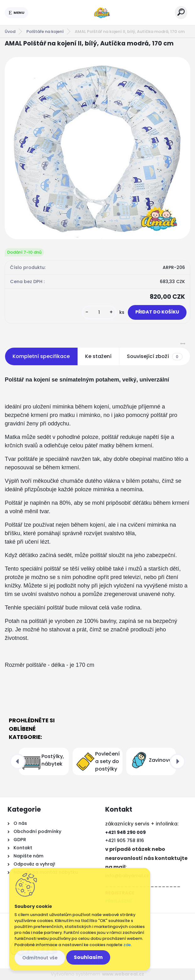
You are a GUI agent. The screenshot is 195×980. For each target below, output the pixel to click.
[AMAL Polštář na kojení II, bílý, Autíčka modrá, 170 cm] (97, 148)
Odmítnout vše (40, 958)
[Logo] (102, 13)
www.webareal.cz (123, 974)
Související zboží (154, 356)
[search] (181, 12)
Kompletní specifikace (41, 356)
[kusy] (99, 312)
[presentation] (18, 761)
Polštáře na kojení (45, 32)
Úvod (10, 32)
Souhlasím (88, 957)
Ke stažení (98, 356)
